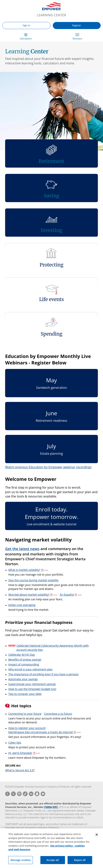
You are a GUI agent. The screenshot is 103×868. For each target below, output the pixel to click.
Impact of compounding (24, 664)
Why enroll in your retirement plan (30, 669)
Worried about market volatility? (33, 595)
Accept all (53, 863)
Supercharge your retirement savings (32, 684)
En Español (71, 595)
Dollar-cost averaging (22, 605)
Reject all (80, 863)
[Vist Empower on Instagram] (19, 794)
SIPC (55, 807)
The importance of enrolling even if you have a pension (43, 674)
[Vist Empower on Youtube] (42, 794)
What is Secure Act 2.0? (20, 770)
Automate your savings (23, 679)
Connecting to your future (25, 714)
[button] (26, 37)
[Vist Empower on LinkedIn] (31, 794)
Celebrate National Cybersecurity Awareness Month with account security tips (52, 648)
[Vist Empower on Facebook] (7, 794)
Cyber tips (15, 743)
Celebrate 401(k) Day (22, 655)
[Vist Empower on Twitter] (13, 794)
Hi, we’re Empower (24, 753)
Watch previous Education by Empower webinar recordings (48, 467)
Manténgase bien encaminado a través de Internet (45, 732)
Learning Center (51, 15)
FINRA (48, 807)
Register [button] (77, 25)
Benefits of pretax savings (25, 659)
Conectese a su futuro (58, 714)
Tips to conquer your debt (25, 694)
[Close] (97, 838)
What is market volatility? (28, 570)
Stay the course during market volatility (33, 580)
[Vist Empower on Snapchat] (36, 794)
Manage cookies (20, 863)
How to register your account (27, 728)
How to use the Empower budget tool (32, 689)
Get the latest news (22, 549)
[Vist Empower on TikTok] (25, 794)
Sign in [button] (26, 25)
